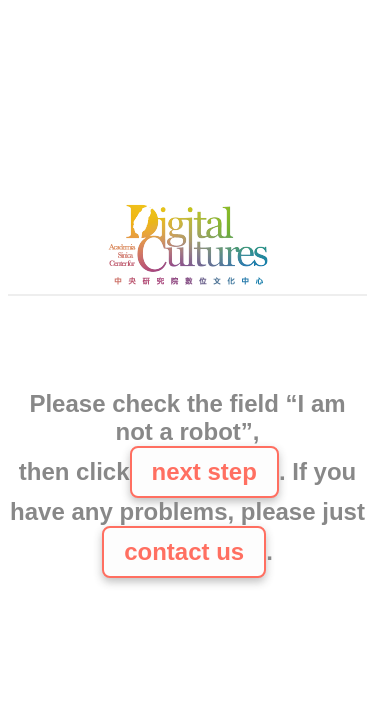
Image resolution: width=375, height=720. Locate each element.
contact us (184, 551)
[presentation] (188, 345)
